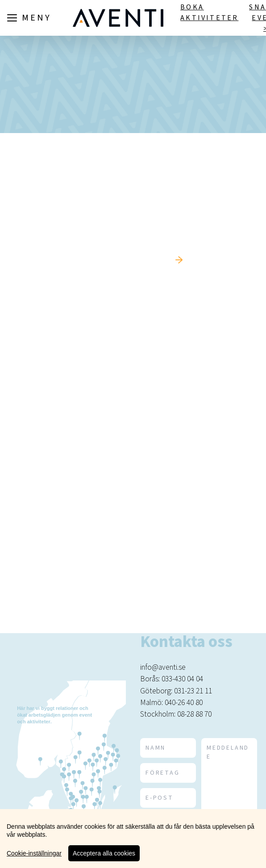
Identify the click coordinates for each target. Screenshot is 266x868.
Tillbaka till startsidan (124, 260)
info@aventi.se (163, 667)
